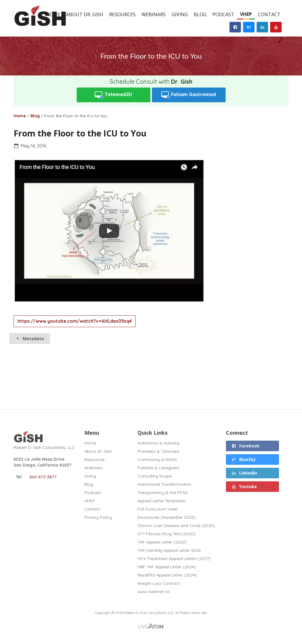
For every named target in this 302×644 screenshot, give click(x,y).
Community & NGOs (157, 459)
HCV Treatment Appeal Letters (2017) (174, 559)
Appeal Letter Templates (161, 501)
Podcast (223, 14)
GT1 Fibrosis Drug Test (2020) (166, 534)
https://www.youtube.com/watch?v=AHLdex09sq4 (75, 321)
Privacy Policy (98, 517)
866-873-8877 (43, 477)
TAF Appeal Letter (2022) (162, 542)
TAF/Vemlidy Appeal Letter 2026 (169, 550)
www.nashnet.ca (154, 591)
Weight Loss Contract (159, 583)
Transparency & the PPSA (163, 493)
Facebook (245, 446)
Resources (122, 14)
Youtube (244, 486)
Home (20, 116)
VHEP (246, 14)
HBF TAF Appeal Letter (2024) (167, 567)
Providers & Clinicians (158, 451)
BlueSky (243, 459)
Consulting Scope (155, 476)
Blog (200, 14)
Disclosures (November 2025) (166, 517)
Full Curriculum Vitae (157, 509)
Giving (180, 14)
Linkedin (244, 473)
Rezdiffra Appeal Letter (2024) (167, 575)
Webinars (154, 14)
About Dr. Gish (85, 14)
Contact (269, 14)
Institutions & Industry (158, 443)
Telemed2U (113, 95)
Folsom (189, 95)
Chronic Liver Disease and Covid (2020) (176, 526)
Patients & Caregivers (159, 468)
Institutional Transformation (164, 484)
